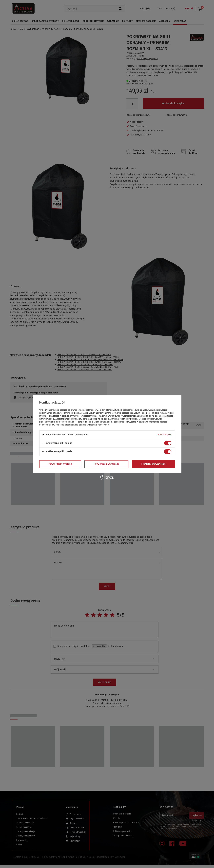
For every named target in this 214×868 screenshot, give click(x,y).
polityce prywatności (71, 416)
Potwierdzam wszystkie (153, 464)
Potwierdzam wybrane (60, 464)
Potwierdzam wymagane (106, 464)
